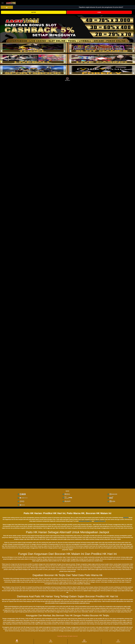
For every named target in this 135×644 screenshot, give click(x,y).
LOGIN (99, 12)
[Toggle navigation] (3, 3)
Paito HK (126, 518)
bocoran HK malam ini (85, 521)
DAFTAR (33, 12)
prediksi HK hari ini (100, 521)
